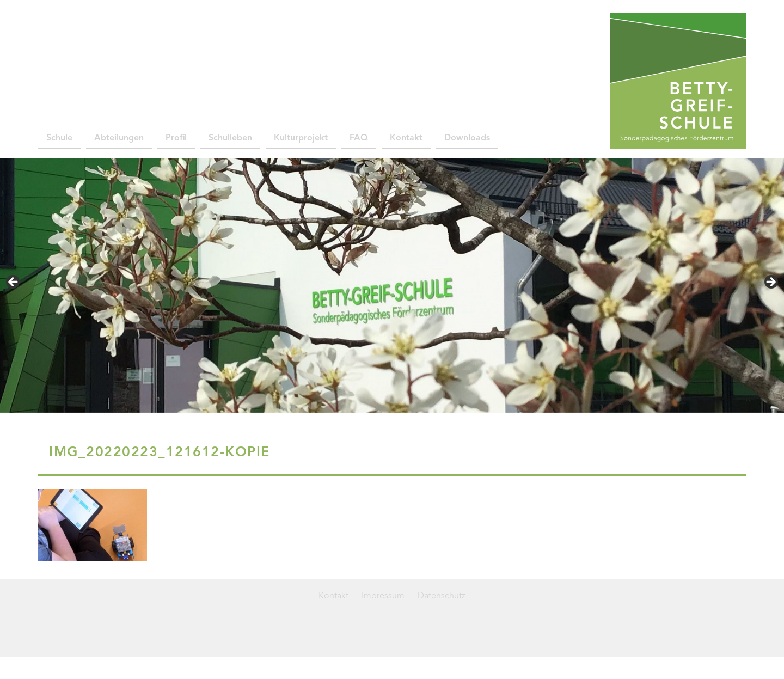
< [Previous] (14, 283)
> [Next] (770, 283)
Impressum (383, 596)
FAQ (359, 138)
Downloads (467, 138)
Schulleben (230, 138)
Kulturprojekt (301, 138)
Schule (59, 138)
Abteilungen (119, 138)
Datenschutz (442, 596)
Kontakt (406, 138)
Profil (176, 138)
